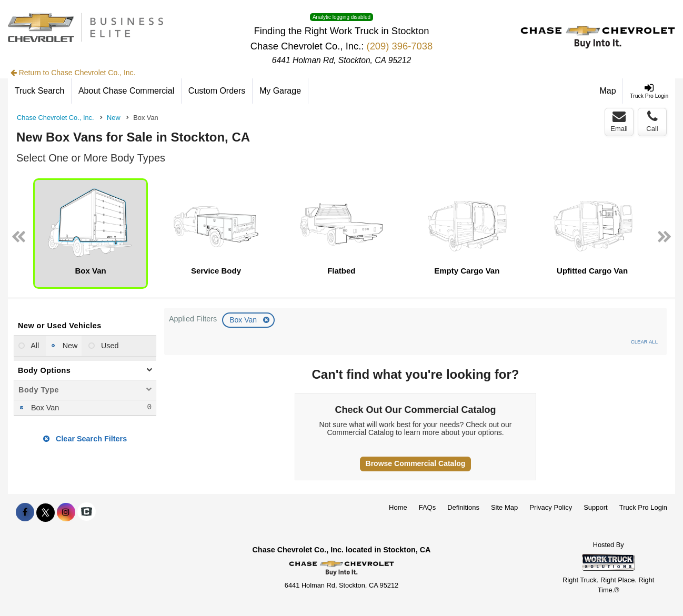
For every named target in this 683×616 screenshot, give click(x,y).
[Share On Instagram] (66, 512)
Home (398, 507)
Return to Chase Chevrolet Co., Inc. (73, 73)
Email (619, 122)
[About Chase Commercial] (127, 91)
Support (596, 507)
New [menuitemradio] (69, 346)
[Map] (608, 91)
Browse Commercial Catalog (416, 463)
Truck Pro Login (643, 507)
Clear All (644, 342)
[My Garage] (280, 91)
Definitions (463, 507)
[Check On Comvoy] (87, 512)
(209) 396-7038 (400, 46)
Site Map (504, 507)
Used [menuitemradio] (109, 346)
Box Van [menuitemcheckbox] (44, 408)
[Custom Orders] (217, 91)
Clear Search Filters (85, 439)
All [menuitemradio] (34, 346)
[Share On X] (46, 512)
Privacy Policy (551, 507)
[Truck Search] (40, 91)
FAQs (428, 507)
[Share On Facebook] (25, 512)
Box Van (244, 320)
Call (652, 122)
